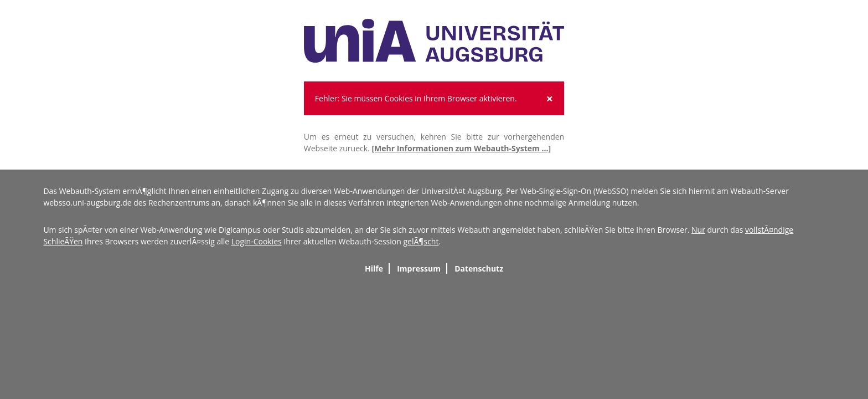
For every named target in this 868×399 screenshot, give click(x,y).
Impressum (419, 268)
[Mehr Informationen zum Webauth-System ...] (461, 148)
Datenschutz (479, 268)
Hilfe (374, 268)
